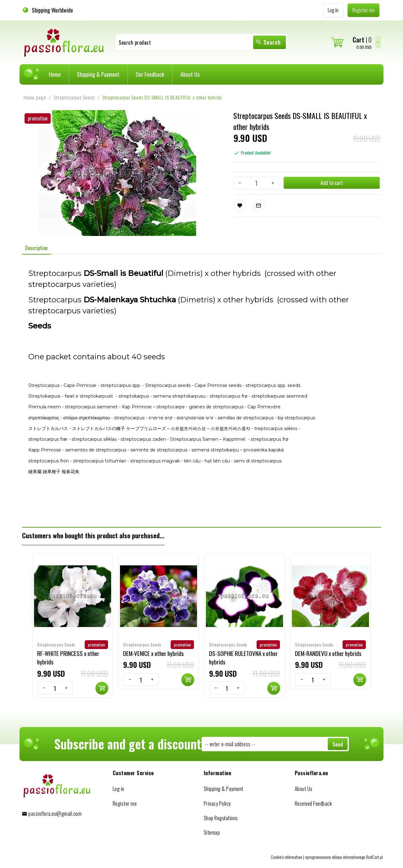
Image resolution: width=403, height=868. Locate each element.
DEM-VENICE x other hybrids (153, 653)
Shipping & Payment (98, 74)
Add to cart (332, 183)
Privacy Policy (217, 803)
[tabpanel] (201, 391)
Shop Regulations (221, 818)
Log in (119, 789)
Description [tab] (36, 248)
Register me (125, 803)
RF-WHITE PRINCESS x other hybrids (68, 657)
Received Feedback (313, 803)
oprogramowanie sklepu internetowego (335, 857)
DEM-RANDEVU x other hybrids (328, 653)
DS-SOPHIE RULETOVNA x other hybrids (243, 657)
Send (338, 744)
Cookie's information (287, 857)
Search (268, 42)
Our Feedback (150, 74)
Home (55, 74)
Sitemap (212, 832)
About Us (190, 74)
